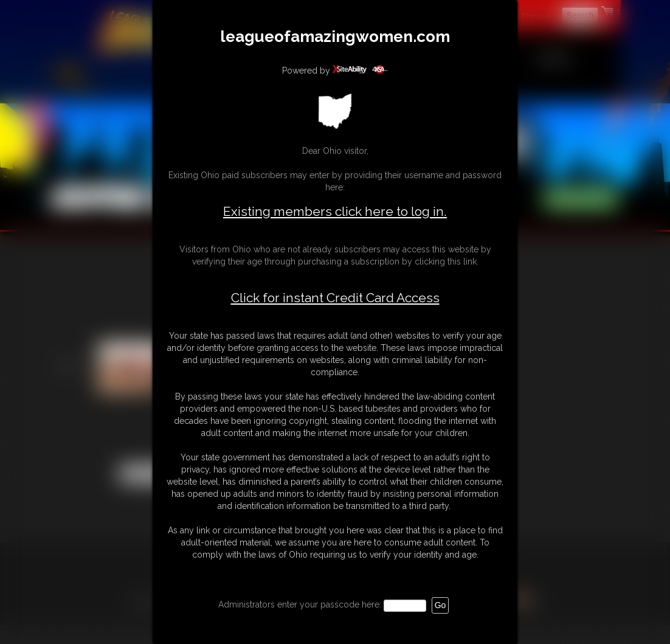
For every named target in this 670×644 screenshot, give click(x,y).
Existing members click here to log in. (335, 211)
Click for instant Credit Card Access (335, 298)
